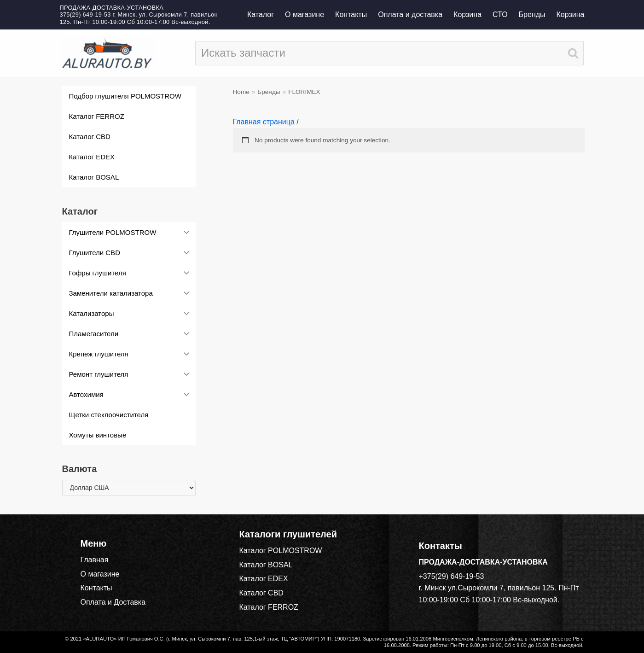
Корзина (467, 15)
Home (241, 92)
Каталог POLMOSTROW (281, 551)
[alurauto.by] (107, 53)
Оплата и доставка (410, 15)
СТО (500, 15)
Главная (95, 560)
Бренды (532, 15)
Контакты (351, 15)
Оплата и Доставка (113, 602)
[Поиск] (389, 53)
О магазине (305, 15)
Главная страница (264, 122)
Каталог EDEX (264, 579)
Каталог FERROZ (269, 607)
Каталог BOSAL (266, 565)
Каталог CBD (261, 593)
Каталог (261, 15)
